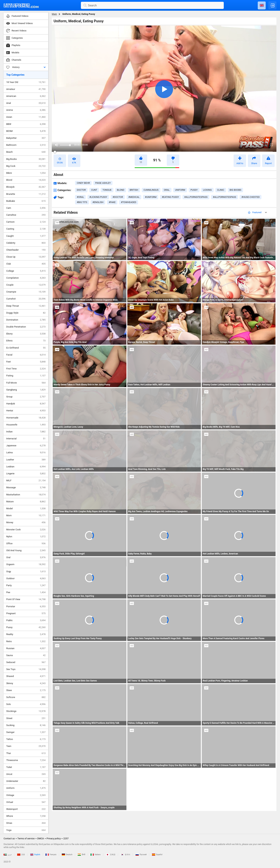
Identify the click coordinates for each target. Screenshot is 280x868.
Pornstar (26, 606)
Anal (26, 103)
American (26, 96)
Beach (26, 152)
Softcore (26, 697)
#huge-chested (251, 197)
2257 (66, 838)
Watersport (26, 809)
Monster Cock (26, 530)
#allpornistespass (224, 197)
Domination (26, 320)
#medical (134, 197)
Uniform (26, 788)
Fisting (26, 376)
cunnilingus (151, 190)
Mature (26, 502)
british (134, 190)
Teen (26, 746)
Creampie (26, 292)
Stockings (26, 711)
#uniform (151, 197)
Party (26, 585)
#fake (112, 202)
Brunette (26, 194)
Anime (26, 110)
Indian (26, 432)
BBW (26, 124)
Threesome (26, 760)
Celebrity (26, 243)
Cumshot (26, 299)
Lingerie (26, 474)
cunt (94, 190)
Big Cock (26, 166)
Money (26, 522)
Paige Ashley (103, 183)
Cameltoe (26, 215)
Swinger (26, 732)
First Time (26, 369)
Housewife (26, 425)
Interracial (26, 439)
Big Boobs (26, 159)
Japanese (26, 446)
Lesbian (26, 467)
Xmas (26, 823)
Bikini (26, 173)
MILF (26, 481)
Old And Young (26, 550)
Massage (26, 488)
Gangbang (26, 390)
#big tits (82, 202)
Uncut (26, 774)
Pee (26, 592)
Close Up (26, 257)
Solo (26, 704)
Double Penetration (26, 327)
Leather (26, 460)
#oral (80, 197)
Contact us (9, 838)
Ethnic (26, 341)
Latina (26, 453)
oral (167, 190)
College (26, 271)
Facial (26, 355)
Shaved (26, 676)
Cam (26, 208)
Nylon (26, 537)
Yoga (26, 830)
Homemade (26, 418)
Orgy (26, 572)
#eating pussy (170, 197)
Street (26, 718)
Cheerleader (26, 250)
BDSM (26, 131)
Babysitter (26, 138)
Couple (26, 285)
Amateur (26, 89)
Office (26, 544)
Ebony (26, 334)
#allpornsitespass (196, 197)
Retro (26, 641)
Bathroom (26, 145)
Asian (26, 117)
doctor (81, 190)
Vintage (26, 795)
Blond (26, 180)
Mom (26, 516)
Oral (26, 557)
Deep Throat (26, 306)
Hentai (26, 411)
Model (26, 509)
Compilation (26, 278)
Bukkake (26, 201)
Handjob (26, 404)
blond (121, 190)
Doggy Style (26, 313)
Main (54, 14)
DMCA (41, 838)
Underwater (26, 781)
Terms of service (26, 838)
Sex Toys (26, 669)
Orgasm (26, 564)
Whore (26, 816)
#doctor (118, 197)
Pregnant (26, 613)
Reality (26, 634)
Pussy (26, 627)
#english (98, 202)
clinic (221, 190)
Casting (26, 229)
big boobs (236, 190)
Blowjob (26, 187)
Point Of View (26, 599)
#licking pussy (98, 197)
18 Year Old (26, 82)
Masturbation (26, 495)
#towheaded (129, 202)
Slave (26, 690)
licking (207, 190)
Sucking (26, 725)
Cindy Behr (83, 183)
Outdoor (26, 578)
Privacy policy (54, 838)
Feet (26, 362)
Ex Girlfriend (26, 348)
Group (26, 397)
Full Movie (26, 383)
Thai (26, 753)
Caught (26, 236)
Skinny (26, 683)
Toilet (26, 767)
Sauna (26, 655)
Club (26, 264)
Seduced (26, 662)
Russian (26, 648)
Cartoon (26, 222)
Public (26, 620)
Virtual (26, 802)
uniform (180, 190)
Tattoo (26, 739)
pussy (194, 190)
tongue (107, 190)
